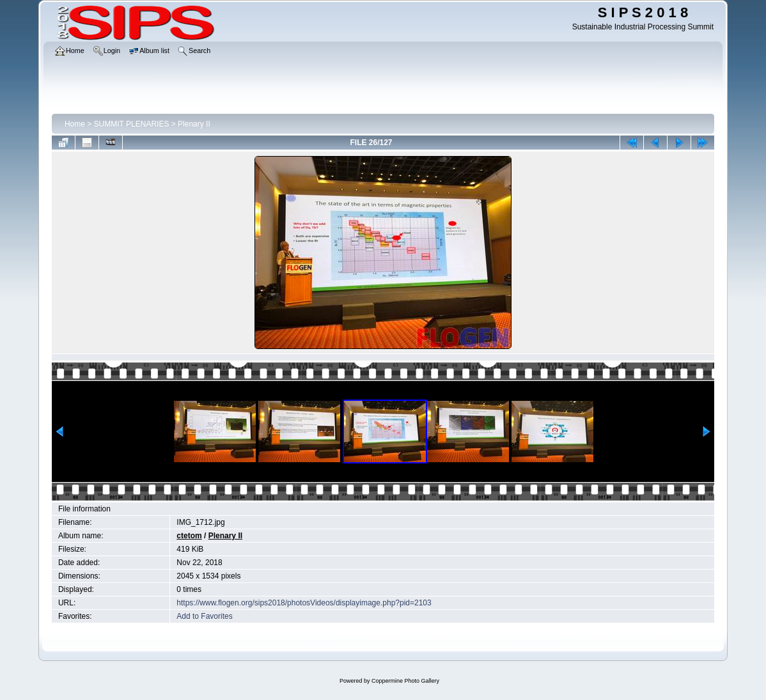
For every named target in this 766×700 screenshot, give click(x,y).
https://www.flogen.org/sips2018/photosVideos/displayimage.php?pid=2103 (304, 603)
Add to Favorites (204, 616)
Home (75, 124)
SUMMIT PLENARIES (132, 124)
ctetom (189, 536)
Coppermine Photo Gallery (405, 681)
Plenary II (194, 124)
